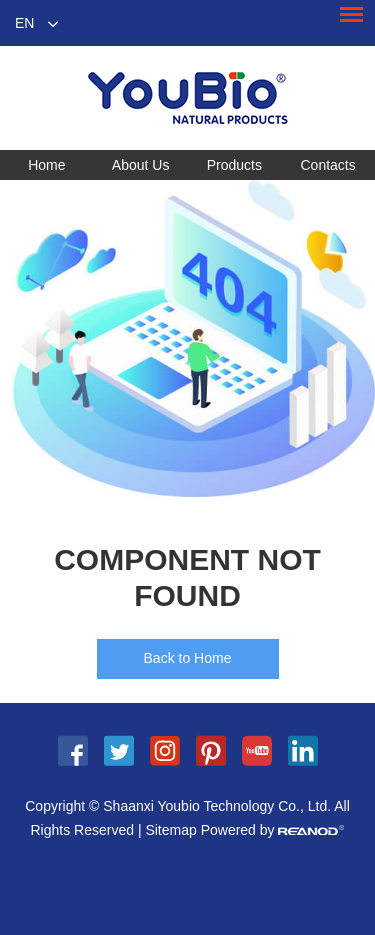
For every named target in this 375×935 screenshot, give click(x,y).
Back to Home (188, 658)
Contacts (328, 165)
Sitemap (170, 830)
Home (46, 165)
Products (234, 165)
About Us (141, 165)
